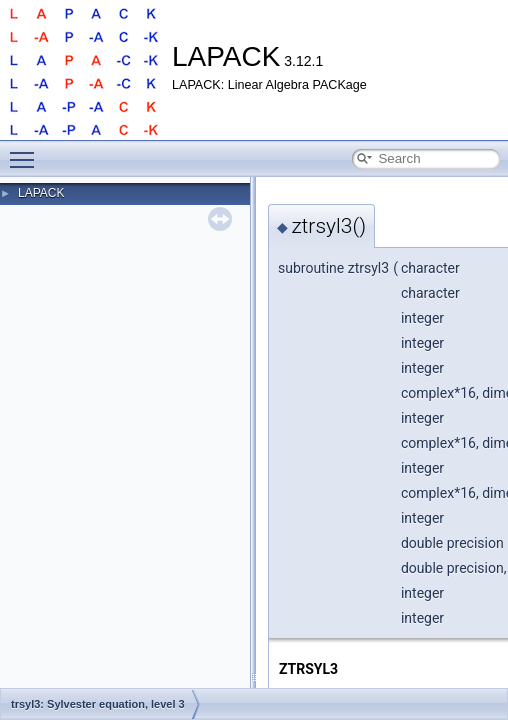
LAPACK (41, 193)
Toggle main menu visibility (27, 151)
